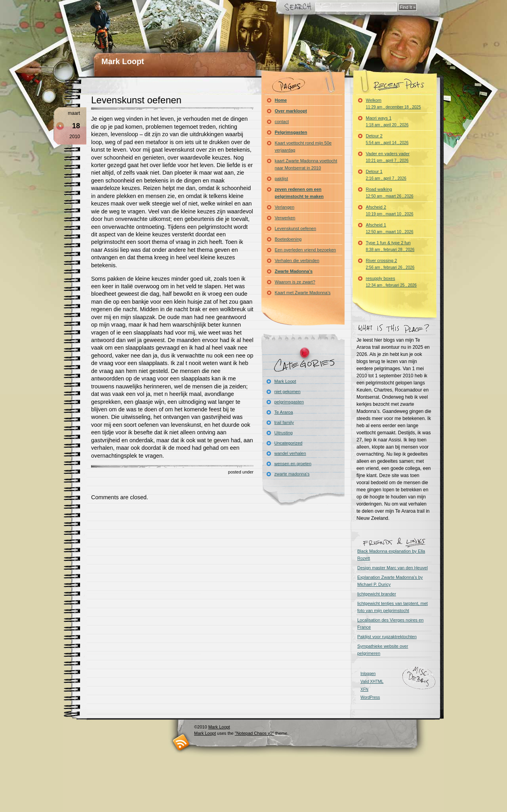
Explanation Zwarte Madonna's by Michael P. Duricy (390, 581)
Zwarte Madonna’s (294, 271)
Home (281, 100)
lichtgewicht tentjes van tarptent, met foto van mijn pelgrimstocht (393, 607)
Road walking (390, 193)
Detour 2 (387, 139)
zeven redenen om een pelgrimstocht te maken (299, 193)
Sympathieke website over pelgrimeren (383, 650)
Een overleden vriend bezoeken (306, 250)
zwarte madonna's (292, 474)
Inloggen (368, 674)
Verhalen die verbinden (297, 261)
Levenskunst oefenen (136, 100)
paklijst (282, 179)
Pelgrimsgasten (291, 132)
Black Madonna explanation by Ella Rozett (391, 555)
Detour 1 (386, 175)
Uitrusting (284, 433)
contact (282, 122)
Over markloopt (291, 111)
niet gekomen (288, 392)
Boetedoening (288, 239)
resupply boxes (391, 282)
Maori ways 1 (387, 121)
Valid (372, 682)
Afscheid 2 (390, 210)
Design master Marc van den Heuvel (393, 568)
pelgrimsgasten (289, 402)
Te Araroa (284, 412)
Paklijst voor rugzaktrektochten (387, 637)
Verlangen (285, 207)
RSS (181, 743)
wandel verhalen (290, 453)
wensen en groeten (293, 464)
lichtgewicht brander (377, 594)
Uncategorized (289, 443)
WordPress (370, 697)
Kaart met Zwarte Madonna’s (303, 293)
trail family (284, 422)
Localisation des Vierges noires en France (390, 624)
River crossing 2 (390, 264)
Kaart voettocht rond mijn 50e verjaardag (303, 146)
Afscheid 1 (390, 228)
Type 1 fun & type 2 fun (390, 246)
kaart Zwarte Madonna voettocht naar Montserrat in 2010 (306, 164)
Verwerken (285, 218)
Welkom (394, 104)
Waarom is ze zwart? (295, 282)
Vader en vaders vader (388, 157)
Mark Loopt (123, 61)
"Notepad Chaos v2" (254, 733)
